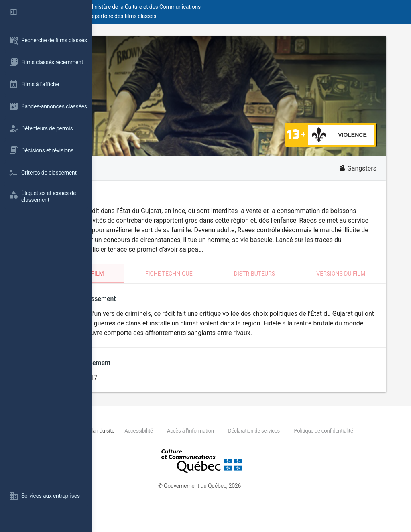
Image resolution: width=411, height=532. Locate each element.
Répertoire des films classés (215, 16)
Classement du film (149, 283)
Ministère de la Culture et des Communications (237, 7)
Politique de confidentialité (170, 459)
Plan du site (184, 450)
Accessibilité (222, 450)
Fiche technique (224, 283)
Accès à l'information (273, 450)
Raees (131, 51)
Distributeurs (291, 283)
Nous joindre (151, 450)
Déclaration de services (337, 450)
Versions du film (359, 283)
